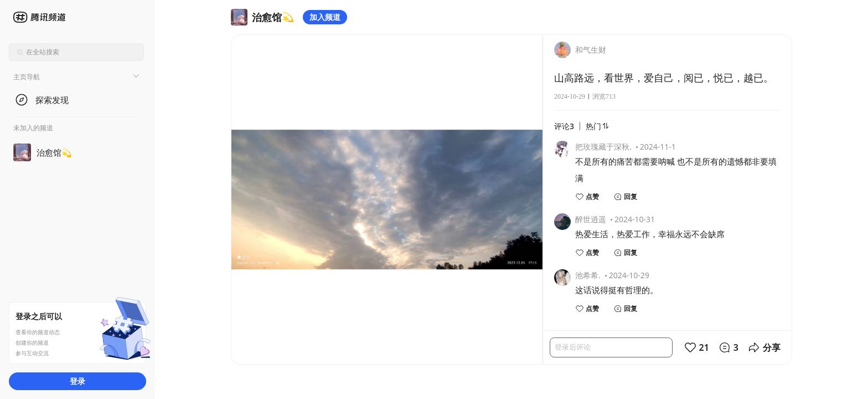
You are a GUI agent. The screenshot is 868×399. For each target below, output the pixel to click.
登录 (77, 381)
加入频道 (325, 17)
